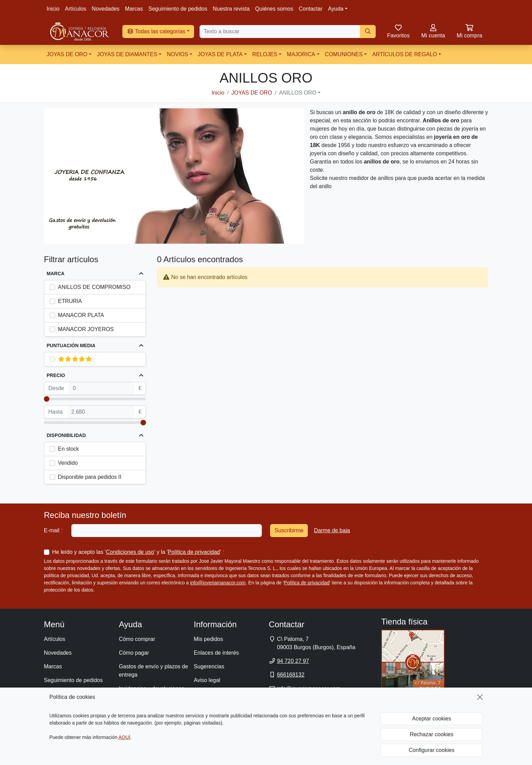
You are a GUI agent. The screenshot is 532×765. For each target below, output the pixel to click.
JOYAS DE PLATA (220, 54)
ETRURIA (70, 301)
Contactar (310, 9)
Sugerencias (209, 666)
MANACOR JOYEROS (86, 329)
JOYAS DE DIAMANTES (127, 54)
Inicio (53, 9)
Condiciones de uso (130, 552)
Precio (56, 375)
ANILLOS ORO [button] (298, 93)
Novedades (106, 9)
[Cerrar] (480, 697)
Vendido (68, 463)
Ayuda (336, 9)
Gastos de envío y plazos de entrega (154, 671)
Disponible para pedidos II (90, 477)
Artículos (75, 9)
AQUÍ (124, 737)
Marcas (134, 9)
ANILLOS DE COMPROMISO (94, 287)
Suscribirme (289, 530)
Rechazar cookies (431, 734)
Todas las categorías (156, 31)
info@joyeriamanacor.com (218, 583)
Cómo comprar (137, 639)
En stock (68, 449)
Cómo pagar (134, 653)
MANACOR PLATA (81, 315)
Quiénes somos (274, 9)
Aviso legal (207, 680)
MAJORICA (301, 54)
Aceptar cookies (432, 719)
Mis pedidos (208, 639)
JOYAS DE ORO (67, 54)
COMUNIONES (344, 54)
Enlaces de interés (216, 653)
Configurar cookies (431, 750)
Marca (56, 274)
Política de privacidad (194, 552)
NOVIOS (178, 54)
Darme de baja (332, 530)
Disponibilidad (66, 435)
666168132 (291, 675)
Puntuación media (71, 345)
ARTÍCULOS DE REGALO (405, 54)
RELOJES (265, 54)
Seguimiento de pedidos (178, 9)
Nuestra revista (231, 9)
